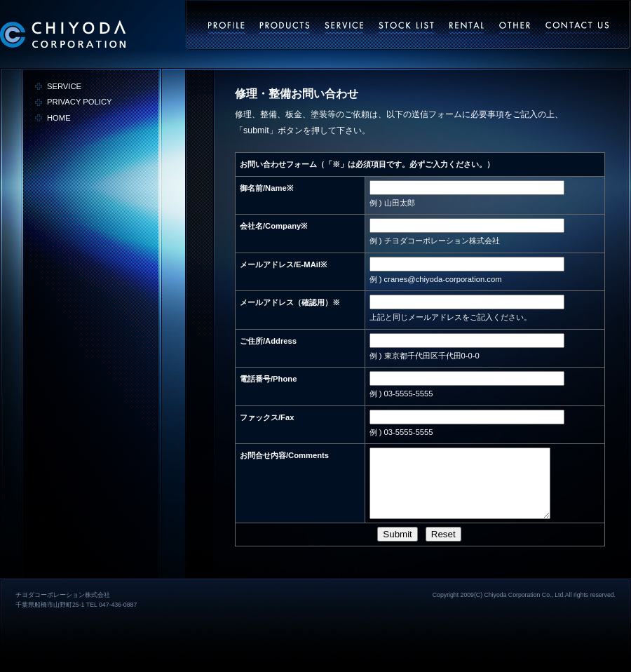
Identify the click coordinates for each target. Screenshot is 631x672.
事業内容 (285, 27)
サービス (344, 27)
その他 (515, 27)
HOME (59, 118)
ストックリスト (407, 27)
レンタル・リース (467, 27)
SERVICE (64, 86)
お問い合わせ (577, 27)
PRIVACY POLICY (79, 102)
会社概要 (226, 27)
